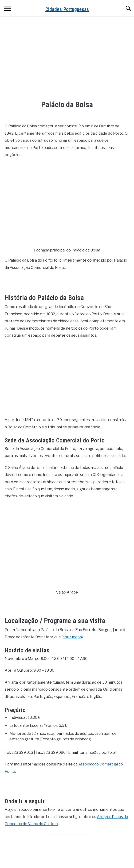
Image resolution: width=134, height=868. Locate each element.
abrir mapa (72, 637)
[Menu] (8, 10)
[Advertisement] (67, 59)
